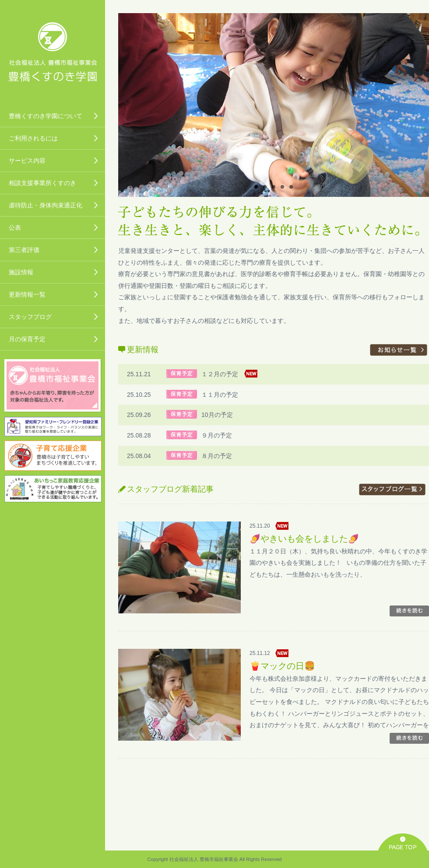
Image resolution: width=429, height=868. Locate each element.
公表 (15, 227)
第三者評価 (24, 250)
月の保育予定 (27, 339)
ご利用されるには (33, 138)
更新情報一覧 (27, 294)
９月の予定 (217, 435)
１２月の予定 (220, 374)
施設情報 (21, 272)
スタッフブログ (30, 317)
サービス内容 (27, 161)
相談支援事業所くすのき (42, 183)
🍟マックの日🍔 (282, 666)
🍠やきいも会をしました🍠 (304, 539)
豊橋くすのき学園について (46, 116)
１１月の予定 (220, 395)
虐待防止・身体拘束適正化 (46, 205)
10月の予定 (217, 415)
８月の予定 (217, 456)
